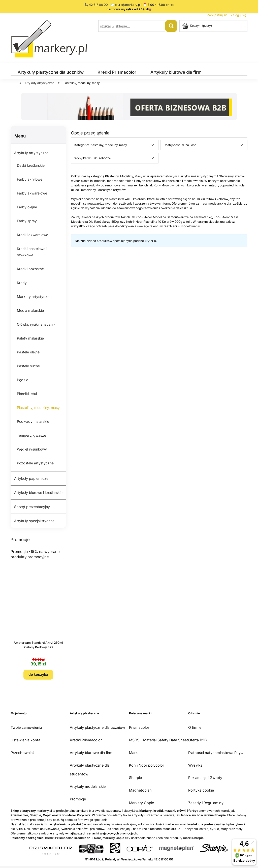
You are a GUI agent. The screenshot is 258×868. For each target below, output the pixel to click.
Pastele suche (28, 366)
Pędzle (23, 380)
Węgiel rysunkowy (32, 449)
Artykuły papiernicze (31, 478)
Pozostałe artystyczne (35, 463)
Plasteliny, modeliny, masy (38, 408)
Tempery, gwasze (31, 435)
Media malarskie (30, 310)
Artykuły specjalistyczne (34, 521)
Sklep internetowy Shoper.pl (129, 864)
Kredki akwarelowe (33, 235)
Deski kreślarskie (31, 165)
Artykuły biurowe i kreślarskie (38, 493)
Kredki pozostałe (31, 269)
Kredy (22, 283)
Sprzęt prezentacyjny (32, 507)
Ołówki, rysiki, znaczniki (37, 324)
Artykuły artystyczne (31, 153)
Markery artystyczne (34, 297)
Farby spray (27, 221)
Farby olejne (27, 207)
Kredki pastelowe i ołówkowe (32, 252)
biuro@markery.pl (128, 5)
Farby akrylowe (30, 179)
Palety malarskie (30, 338)
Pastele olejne (28, 352)
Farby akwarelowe (32, 193)
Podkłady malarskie (33, 421)
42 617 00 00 (98, 5)
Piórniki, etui (27, 394)
